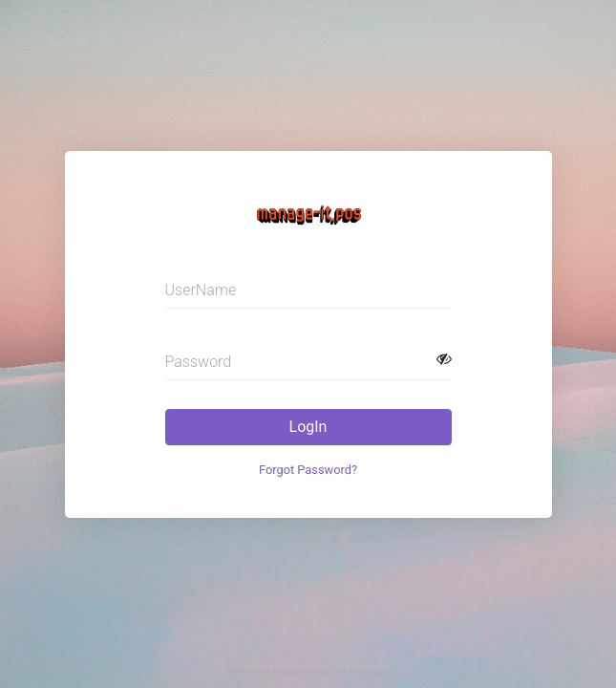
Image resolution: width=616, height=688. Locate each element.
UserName (201, 290)
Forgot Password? (308, 470)
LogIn (308, 427)
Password (199, 362)
